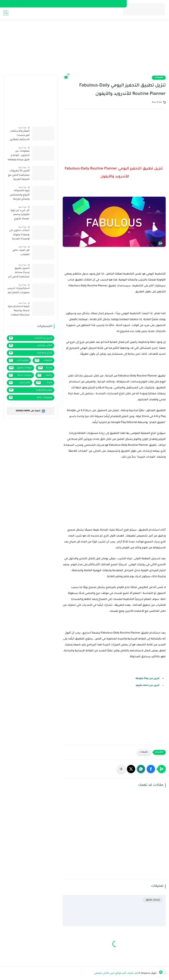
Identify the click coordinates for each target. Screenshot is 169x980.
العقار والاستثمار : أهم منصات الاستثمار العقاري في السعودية (20, 136)
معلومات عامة (31, 397)
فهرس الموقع (48, 4)
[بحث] (6, 13)
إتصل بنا (64, 4)
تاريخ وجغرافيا (31, 353)
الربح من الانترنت (68, 13)
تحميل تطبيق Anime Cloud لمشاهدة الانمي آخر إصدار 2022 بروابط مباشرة (19, 273)
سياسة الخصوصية (114, 4)
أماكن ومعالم (35, 13)
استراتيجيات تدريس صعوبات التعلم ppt (18, 291)
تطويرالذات (19, 360)
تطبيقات (51, 13)
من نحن (75, 4)
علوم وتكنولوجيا (89, 13)
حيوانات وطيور (20, 368)
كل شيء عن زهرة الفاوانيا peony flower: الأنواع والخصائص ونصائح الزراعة (19, 215)
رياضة (45, 375)
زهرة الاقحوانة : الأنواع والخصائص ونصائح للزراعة (20, 195)
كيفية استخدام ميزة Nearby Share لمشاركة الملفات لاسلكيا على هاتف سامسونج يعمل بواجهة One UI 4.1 (19, 311)
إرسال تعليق (153, 900)
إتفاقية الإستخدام (92, 4)
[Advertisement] (84, 49)
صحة (113, 13)
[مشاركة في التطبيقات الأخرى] (121, 769)
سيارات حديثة (17, 13)
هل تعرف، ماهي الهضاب (21, 253)
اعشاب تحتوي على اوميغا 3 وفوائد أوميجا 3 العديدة (19, 235)
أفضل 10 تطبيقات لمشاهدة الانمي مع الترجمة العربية (19, 175)
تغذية (104, 13)
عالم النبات (20, 383)
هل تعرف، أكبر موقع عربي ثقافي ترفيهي (116, 973)
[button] (151, 769)
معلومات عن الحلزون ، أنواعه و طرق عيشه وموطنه (19, 155)
